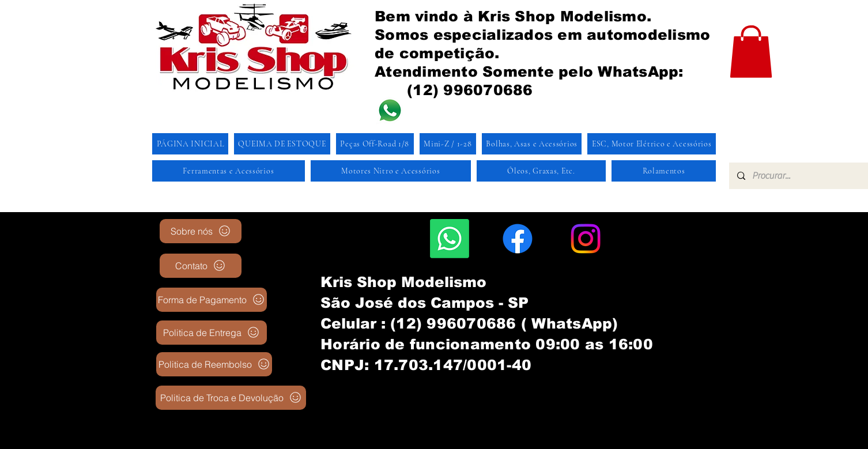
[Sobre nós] (201, 231)
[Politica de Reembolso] (214, 364)
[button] (751, 52)
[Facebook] (518, 239)
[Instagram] (586, 239)
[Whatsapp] (450, 239)
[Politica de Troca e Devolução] (231, 398)
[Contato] (201, 266)
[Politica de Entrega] (212, 333)
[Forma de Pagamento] (212, 300)
